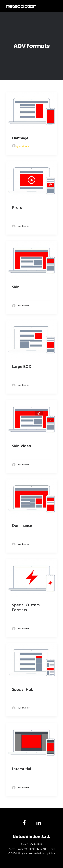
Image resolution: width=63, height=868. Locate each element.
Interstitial (22, 769)
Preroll (18, 208)
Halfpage (20, 138)
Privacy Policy (48, 854)
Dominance (22, 526)
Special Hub (23, 690)
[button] (55, 6)
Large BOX (22, 367)
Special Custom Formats (26, 608)
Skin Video (22, 446)
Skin (16, 287)
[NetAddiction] (21, 6)
